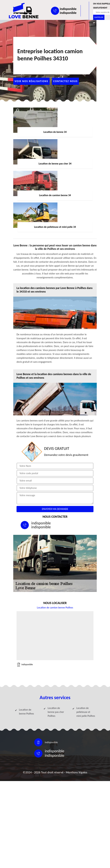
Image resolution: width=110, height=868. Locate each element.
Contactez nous (66, 81)
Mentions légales (77, 772)
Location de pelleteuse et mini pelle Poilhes (86, 712)
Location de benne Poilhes (26, 712)
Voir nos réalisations (31, 81)
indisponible (68, 9)
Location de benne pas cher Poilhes (56, 712)
